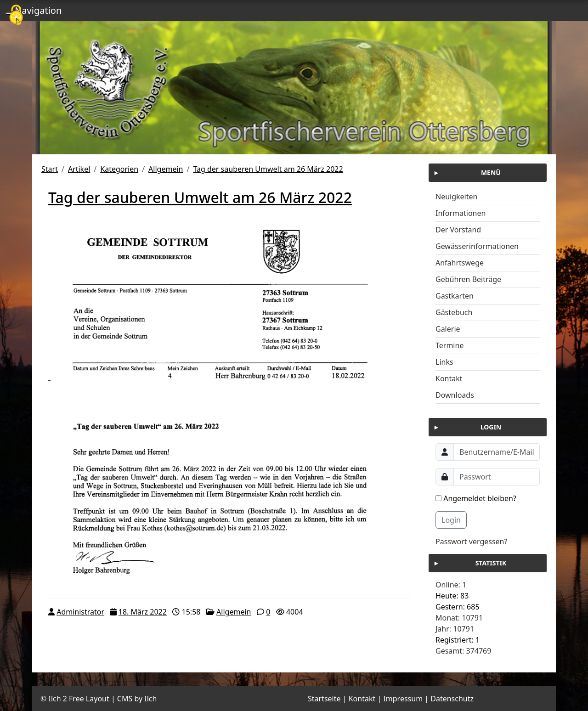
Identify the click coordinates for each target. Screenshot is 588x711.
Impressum (403, 699)
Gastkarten (455, 296)
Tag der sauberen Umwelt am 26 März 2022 (268, 169)
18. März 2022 (143, 612)
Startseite (324, 699)
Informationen (461, 213)
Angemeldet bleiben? (476, 498)
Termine (449, 345)
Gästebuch (454, 312)
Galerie (448, 329)
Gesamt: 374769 (463, 651)
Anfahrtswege (460, 263)
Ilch (150, 699)
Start (50, 169)
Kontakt (449, 378)
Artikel (79, 169)
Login (451, 520)
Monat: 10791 (459, 618)
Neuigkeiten (456, 197)
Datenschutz (452, 699)
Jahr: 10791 (455, 629)
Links (444, 362)
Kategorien (119, 169)
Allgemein (166, 169)
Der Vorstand (458, 230)
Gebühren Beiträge (468, 279)
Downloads (455, 395)
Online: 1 (451, 585)
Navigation (38, 10)
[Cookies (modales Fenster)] (16, 16)
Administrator (80, 612)
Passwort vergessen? (471, 542)
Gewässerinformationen (477, 246)
